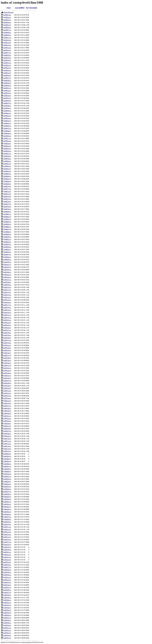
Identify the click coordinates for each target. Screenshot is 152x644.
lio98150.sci (7, 388)
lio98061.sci (7, 164)
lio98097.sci (7, 255)
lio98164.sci (7, 424)
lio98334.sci (7, 585)
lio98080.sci (7, 212)
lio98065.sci (7, 174)
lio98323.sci (7, 557)
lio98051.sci (7, 138)
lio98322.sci (7, 555)
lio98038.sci (7, 106)
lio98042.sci (7, 116)
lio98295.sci (7, 487)
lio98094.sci (7, 247)
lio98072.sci (7, 191)
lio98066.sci (7, 176)
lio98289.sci (7, 471)
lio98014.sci (7, 45)
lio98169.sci (7, 436)
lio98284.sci (7, 459)
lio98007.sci (7, 30)
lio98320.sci (7, 550)
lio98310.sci (7, 524)
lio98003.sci (7, 20)
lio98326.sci (7, 565)
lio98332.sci (7, 580)
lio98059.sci (7, 159)
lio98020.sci (7, 60)
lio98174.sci (7, 449)
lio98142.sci (7, 368)
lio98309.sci (7, 522)
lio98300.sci (7, 499)
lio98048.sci (7, 131)
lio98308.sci (7, 519)
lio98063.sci (7, 169)
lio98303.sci (7, 507)
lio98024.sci (7, 70)
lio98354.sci (7, 635)
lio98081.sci (7, 214)
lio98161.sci (7, 416)
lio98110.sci (7, 287)
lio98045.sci (7, 123)
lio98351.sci (7, 628)
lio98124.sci (7, 323)
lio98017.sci (7, 53)
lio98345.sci (7, 613)
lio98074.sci (7, 197)
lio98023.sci (7, 68)
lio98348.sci (7, 620)
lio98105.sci (7, 275)
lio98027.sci (7, 78)
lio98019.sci (7, 58)
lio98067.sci (7, 179)
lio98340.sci (7, 600)
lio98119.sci (7, 310)
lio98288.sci (7, 469)
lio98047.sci (7, 128)
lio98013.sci (7, 43)
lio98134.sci (7, 348)
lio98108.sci (7, 282)
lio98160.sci (7, 413)
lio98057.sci (7, 154)
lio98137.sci (7, 355)
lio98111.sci (7, 290)
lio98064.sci (7, 171)
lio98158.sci (7, 408)
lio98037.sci (7, 103)
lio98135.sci (7, 350)
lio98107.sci (7, 280)
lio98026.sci (7, 75)
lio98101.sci (7, 265)
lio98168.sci (7, 434)
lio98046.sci (7, 126)
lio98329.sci (7, 572)
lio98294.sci (7, 484)
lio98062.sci (7, 166)
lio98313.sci (7, 532)
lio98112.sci (7, 292)
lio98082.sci (7, 217)
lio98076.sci (7, 202)
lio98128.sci (7, 333)
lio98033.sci (7, 93)
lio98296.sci (7, 489)
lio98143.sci (7, 371)
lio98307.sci (7, 517)
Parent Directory (9, 12)
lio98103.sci (7, 270)
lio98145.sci (7, 376)
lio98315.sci (7, 537)
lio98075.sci (7, 199)
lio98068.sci (7, 181)
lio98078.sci (7, 207)
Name (9, 8)
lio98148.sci (7, 383)
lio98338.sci (7, 595)
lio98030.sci (7, 86)
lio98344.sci (7, 610)
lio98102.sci (7, 267)
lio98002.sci (7, 17)
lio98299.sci (7, 497)
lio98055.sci (7, 149)
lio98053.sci (7, 144)
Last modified (20, 8)
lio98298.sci (7, 494)
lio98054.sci (7, 146)
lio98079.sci (7, 209)
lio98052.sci (7, 141)
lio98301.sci (7, 502)
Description (33, 8)
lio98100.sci (7, 262)
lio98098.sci (7, 257)
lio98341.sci (7, 603)
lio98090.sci (7, 237)
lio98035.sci (7, 98)
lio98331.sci (7, 577)
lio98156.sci (7, 403)
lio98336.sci (7, 590)
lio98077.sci (7, 204)
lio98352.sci (7, 630)
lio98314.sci (7, 535)
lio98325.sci (7, 562)
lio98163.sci (7, 421)
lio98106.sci (7, 277)
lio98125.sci (7, 325)
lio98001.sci (7, 15)
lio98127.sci (7, 330)
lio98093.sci (7, 244)
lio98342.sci (7, 605)
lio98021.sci (7, 63)
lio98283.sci (7, 456)
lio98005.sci (7, 25)
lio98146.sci (7, 378)
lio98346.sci (7, 615)
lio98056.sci (7, 151)
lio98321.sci (7, 552)
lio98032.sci (7, 91)
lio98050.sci (7, 136)
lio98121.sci (7, 315)
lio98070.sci (7, 186)
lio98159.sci (7, 411)
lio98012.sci (7, 40)
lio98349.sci (7, 623)
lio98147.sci (7, 381)
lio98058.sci (7, 156)
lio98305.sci (7, 512)
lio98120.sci (7, 313)
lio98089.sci (7, 234)
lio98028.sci (7, 80)
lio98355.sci (7, 638)
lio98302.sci (7, 504)
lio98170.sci (7, 439)
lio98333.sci (7, 582)
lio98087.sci (7, 229)
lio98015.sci (7, 48)
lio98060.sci (7, 161)
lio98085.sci (7, 224)
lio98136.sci (7, 353)
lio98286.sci (7, 464)
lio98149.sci (7, 386)
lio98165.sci (7, 426)
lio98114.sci (7, 297)
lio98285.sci (7, 461)
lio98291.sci (7, 476)
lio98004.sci (7, 22)
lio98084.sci (7, 222)
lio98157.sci (7, 406)
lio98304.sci (7, 509)
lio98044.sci (7, 121)
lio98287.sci (7, 466)
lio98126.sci (7, 328)
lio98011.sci (7, 38)
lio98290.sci (7, 474)
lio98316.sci (7, 540)
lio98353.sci (7, 633)
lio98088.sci (7, 232)
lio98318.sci (7, 545)
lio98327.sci (7, 567)
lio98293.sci (7, 482)
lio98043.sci (7, 118)
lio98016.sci (7, 50)
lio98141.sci (7, 366)
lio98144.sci (7, 373)
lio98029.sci (7, 83)
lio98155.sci (7, 401)
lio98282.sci (7, 454)
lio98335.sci (7, 587)
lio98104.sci (7, 272)
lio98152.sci (7, 393)
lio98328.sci (7, 570)
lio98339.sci (7, 598)
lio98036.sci (7, 101)
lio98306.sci (7, 514)
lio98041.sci (7, 113)
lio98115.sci (7, 300)
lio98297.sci (7, 492)
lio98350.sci (7, 625)
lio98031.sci (7, 88)
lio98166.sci (7, 429)
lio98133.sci (7, 345)
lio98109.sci (7, 285)
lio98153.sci (7, 396)
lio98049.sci (7, 133)
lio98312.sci (7, 529)
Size (27, 8)
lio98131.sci (7, 340)
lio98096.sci (7, 252)
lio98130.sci (7, 338)
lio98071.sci (7, 189)
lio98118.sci (7, 307)
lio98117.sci (7, 305)
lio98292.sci (7, 479)
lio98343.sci (7, 608)
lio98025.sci (7, 73)
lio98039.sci (7, 108)
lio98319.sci (7, 547)
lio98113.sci (7, 295)
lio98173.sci (7, 446)
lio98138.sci (7, 358)
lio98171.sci (7, 441)
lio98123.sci (7, 320)
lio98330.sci (7, 575)
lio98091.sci (7, 239)
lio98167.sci (7, 431)
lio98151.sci (7, 391)
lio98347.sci (7, 618)
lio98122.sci (7, 318)
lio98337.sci (7, 593)
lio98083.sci (7, 219)
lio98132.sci (7, 343)
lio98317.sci (7, 542)
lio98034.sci (7, 96)
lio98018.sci (7, 55)
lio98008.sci (7, 33)
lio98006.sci (7, 28)
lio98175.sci (7, 451)
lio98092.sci (7, 242)
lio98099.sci (7, 260)
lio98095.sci (7, 249)
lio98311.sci (7, 527)
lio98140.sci (7, 363)
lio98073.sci (7, 194)
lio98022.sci (7, 65)
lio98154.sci (7, 398)
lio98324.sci (7, 560)
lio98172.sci (7, 444)
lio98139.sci (7, 360)
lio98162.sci (7, 418)
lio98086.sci (7, 227)
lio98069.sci (7, 184)
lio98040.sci (7, 111)
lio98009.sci (7, 35)
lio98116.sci (7, 302)
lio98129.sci (7, 335)
